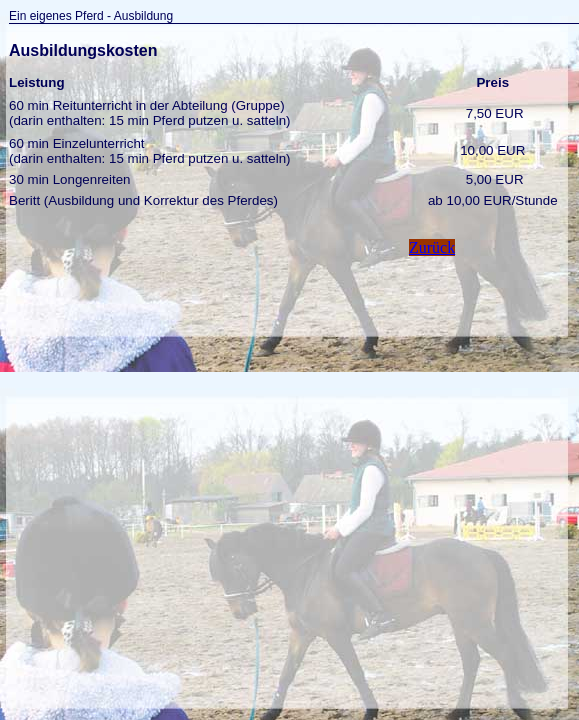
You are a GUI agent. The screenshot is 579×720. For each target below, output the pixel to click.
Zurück (432, 247)
